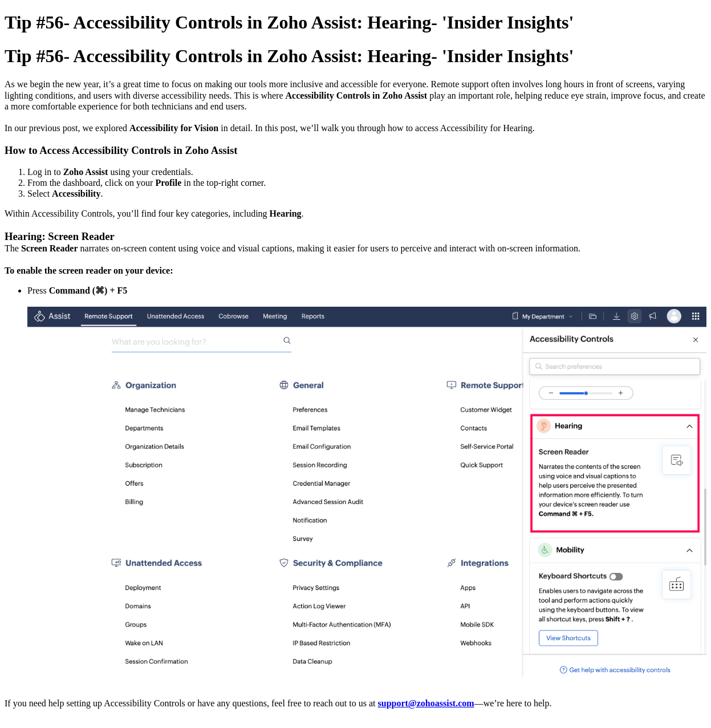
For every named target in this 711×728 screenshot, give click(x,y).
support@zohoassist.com (426, 703)
